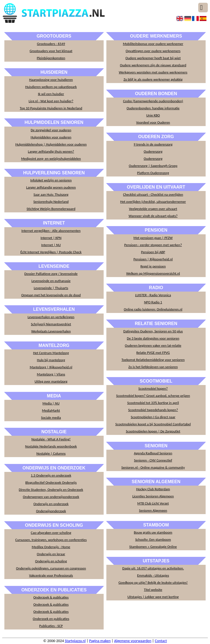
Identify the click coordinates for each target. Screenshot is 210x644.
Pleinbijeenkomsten (51, 58)
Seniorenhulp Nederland (51, 202)
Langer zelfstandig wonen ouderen (51, 187)
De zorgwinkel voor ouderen (51, 130)
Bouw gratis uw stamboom (153, 532)
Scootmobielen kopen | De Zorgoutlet (153, 431)
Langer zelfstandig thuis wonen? (51, 151)
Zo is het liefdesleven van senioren (153, 367)
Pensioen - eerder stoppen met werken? (153, 245)
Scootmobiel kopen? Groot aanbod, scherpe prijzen (153, 396)
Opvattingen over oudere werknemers (153, 51)
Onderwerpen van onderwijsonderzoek (51, 497)
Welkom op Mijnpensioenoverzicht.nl (153, 273)
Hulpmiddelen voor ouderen (51, 137)
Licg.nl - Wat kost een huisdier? (51, 101)
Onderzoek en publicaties (51, 619)
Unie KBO (153, 115)
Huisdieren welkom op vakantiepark (51, 87)
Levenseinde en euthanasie (51, 281)
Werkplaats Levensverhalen (51, 331)
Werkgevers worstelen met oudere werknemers (153, 72)
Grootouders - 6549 (51, 44)
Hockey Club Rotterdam (153, 489)
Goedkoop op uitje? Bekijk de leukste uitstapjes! (153, 582)
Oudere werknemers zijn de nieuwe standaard (153, 65)
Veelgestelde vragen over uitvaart (153, 209)
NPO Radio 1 (153, 302)
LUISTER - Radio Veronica (153, 295)
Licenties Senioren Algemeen (153, 496)
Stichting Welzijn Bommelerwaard (51, 209)
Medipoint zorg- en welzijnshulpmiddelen (51, 159)
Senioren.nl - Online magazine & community (153, 467)
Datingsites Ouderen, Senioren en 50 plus (153, 331)
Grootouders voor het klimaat (51, 51)
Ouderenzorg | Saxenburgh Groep (153, 166)
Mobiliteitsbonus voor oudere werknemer (153, 44)
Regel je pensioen (153, 266)
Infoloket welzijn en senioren (51, 180)
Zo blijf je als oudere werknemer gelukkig (153, 79)
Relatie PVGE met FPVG (153, 353)
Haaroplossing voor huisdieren (51, 80)
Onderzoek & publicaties (51, 597)
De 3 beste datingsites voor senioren (153, 338)
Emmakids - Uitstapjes (153, 575)
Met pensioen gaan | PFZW (153, 238)
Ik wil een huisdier (51, 94)
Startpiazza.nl (75, 641)
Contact (161, 641)
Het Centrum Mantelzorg (51, 353)
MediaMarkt (51, 410)
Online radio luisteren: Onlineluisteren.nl (153, 309)
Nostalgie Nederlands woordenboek (51, 446)
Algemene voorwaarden (133, 641)
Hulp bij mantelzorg (51, 360)
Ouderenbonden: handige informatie (153, 108)
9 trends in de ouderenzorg (153, 144)
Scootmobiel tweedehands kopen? (153, 410)
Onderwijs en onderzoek (51, 504)
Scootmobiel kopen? (153, 388)
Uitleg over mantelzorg (51, 381)
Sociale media (51, 418)
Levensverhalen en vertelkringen (51, 317)
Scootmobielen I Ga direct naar (153, 417)
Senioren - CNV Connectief (153, 460)
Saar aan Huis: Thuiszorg (51, 194)
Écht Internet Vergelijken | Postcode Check (51, 252)
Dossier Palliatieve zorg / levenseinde (51, 274)
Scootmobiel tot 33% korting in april (153, 403)
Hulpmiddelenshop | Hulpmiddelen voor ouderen (51, 144)
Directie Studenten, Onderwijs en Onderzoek (51, 490)
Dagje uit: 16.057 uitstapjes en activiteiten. (153, 568)
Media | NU (51, 403)
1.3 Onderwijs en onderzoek (51, 475)
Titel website (153, 590)
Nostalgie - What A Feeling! (51, 439)
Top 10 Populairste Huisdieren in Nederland (51, 108)
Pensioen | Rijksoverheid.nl (153, 259)
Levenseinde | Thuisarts (51, 288)
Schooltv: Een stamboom (153, 539)
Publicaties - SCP (51, 626)
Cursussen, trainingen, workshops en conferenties (51, 540)
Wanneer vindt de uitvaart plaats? (153, 216)
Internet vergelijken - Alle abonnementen (51, 231)
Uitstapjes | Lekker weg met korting (153, 597)
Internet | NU (51, 245)
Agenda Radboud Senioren (153, 453)
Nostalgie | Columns (51, 453)
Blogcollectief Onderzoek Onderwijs (51, 482)
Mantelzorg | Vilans (51, 374)
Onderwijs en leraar (51, 554)
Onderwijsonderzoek (51, 511)
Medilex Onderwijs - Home (51, 547)
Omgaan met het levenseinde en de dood (51, 295)
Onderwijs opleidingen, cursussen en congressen (51, 568)
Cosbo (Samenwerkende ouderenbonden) (153, 101)
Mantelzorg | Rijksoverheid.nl (51, 367)
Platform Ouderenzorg (153, 173)
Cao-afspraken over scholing (51, 533)
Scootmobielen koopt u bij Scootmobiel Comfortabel (153, 424)
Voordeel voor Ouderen (153, 122)
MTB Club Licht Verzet (153, 503)
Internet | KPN (51, 238)
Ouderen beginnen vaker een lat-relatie (153, 345)
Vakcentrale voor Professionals (51, 575)
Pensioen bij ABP (153, 252)
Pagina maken (100, 641)
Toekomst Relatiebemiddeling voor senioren (153, 360)
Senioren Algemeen (153, 510)
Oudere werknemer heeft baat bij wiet (153, 58)
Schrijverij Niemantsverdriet (51, 324)
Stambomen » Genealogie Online (153, 547)
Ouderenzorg (153, 151)
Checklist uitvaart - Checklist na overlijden (153, 194)
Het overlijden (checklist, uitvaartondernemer (153, 202)
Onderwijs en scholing (51, 561)
